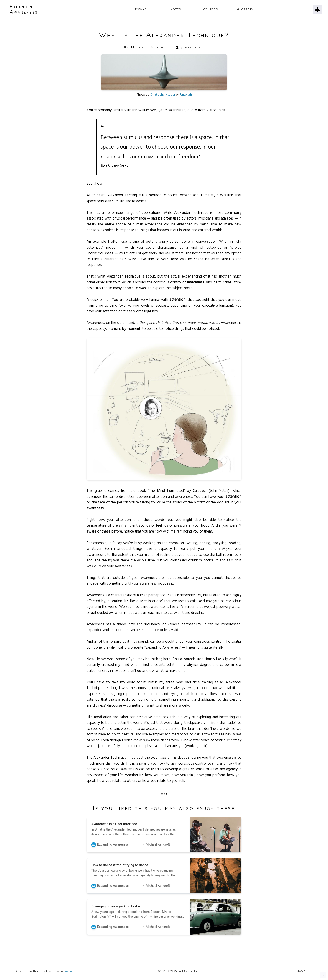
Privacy (300, 974)
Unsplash (186, 98)
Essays (152, 9)
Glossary (257, 9)
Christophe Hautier (163, 98)
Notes (187, 9)
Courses (222, 9)
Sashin (68, 974)
